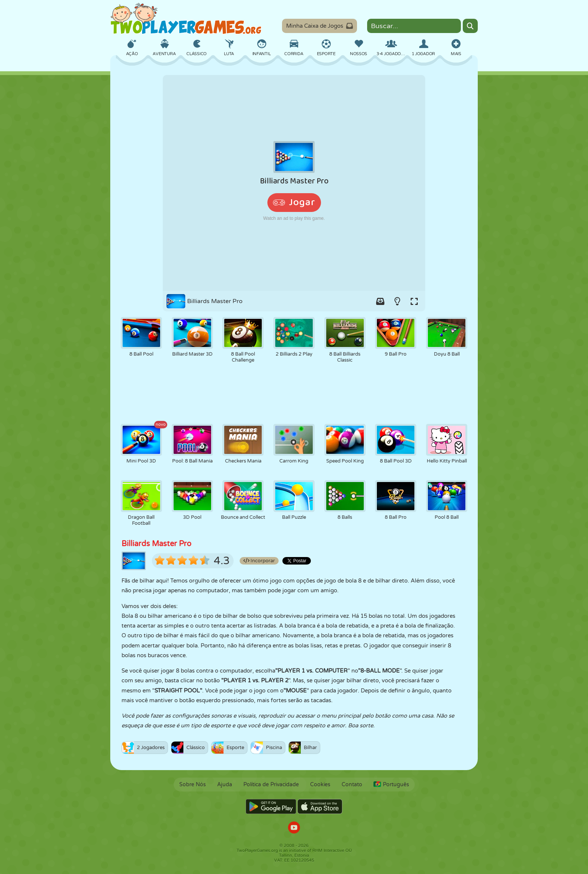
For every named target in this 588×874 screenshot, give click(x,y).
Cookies (320, 785)
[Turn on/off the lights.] (397, 301)
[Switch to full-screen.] (414, 301)
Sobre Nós (193, 785)
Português (391, 785)
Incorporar (259, 561)
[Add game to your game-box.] (380, 301)
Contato (352, 785)
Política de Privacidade (271, 785)
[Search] (470, 26)
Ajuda (225, 785)
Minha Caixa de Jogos (319, 26)
